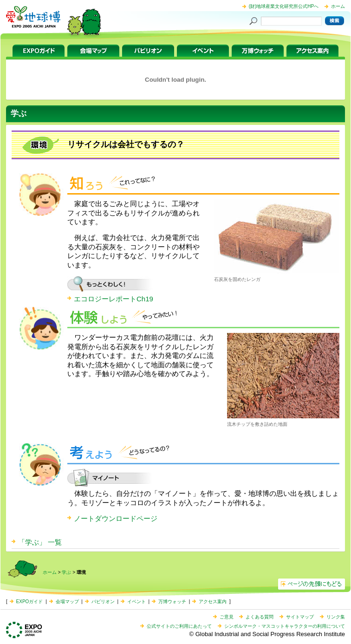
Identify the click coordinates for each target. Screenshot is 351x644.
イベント (203, 51)
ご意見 (227, 617)
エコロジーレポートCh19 (114, 299)
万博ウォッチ (258, 51)
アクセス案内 (312, 51)
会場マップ (93, 51)
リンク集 (336, 617)
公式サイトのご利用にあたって (179, 626)
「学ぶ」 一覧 (40, 542)
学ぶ (66, 572)
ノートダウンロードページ (116, 518)
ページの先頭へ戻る (312, 584)
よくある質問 (260, 617)
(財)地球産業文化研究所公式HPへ (284, 6)
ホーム (338, 6)
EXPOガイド (39, 51)
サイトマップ (300, 617)
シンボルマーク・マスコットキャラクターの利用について (285, 626)
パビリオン (148, 51)
